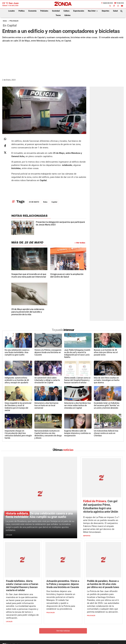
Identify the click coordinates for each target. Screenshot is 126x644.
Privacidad (69, 630)
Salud (115, 11)
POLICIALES (14, 21)
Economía (32, 11)
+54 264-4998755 (79, 626)
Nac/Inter (93, 11)
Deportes (105, 11)
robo (45, 202)
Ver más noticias (63, 597)
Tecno (58, 15)
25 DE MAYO (34, 202)
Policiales (44, 11)
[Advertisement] (63, 60)
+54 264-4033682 (77, 623)
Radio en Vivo (107, 3)
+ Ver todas (80, 243)
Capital (54, 202)
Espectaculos (79, 11)
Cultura (66, 11)
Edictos (67, 15)
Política (22, 11)
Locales (11, 11)
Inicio (5, 21)
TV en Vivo (119, 3)
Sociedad (56, 11)
